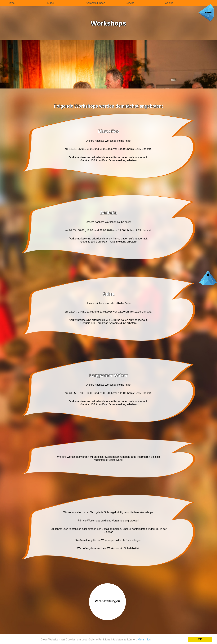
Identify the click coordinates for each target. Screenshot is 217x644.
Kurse (50, 3)
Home (11, 3)
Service (130, 3)
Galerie (169, 3)
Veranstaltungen (96, 3)
